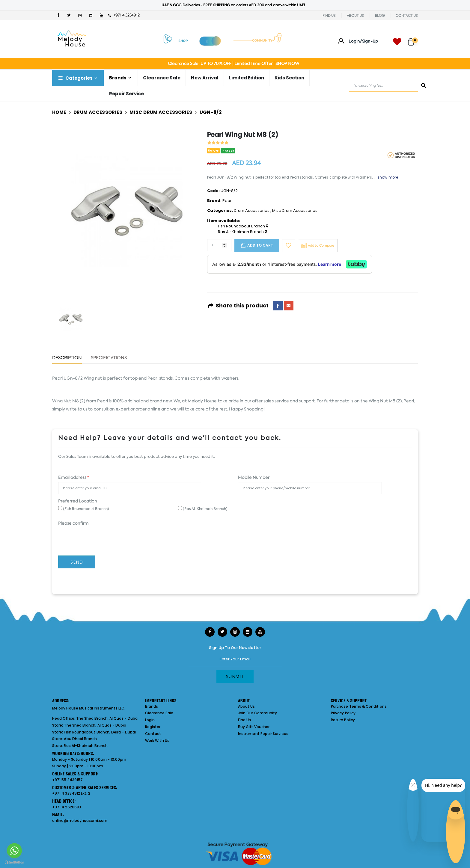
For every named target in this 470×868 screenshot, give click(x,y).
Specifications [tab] (109, 358)
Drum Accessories (98, 112)
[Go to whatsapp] (14, 851)
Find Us (244, 720)
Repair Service (126, 94)
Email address (73, 477)
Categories (75, 78)
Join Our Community (257, 713)
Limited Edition (247, 78)
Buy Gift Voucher (254, 727)
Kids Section (289, 78)
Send (77, 562)
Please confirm (73, 523)
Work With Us (157, 741)
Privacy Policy (343, 713)
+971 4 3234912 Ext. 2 (71, 793)
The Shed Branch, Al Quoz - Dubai (107, 718)
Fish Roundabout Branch (243, 226)
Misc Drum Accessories (161, 112)
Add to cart (260, 245)
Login (150, 720)
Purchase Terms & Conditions (359, 706)
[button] (413, 39)
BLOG (380, 16)
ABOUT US (355, 16)
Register (153, 727)
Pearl (228, 201)
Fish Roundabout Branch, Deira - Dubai (100, 732)
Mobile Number (254, 477)
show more (388, 177)
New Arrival (205, 78)
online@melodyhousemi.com (80, 821)
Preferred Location (78, 501)
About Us (247, 706)
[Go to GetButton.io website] (14, 862)
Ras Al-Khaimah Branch (242, 232)
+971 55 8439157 (67, 780)
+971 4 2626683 (67, 807)
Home (59, 112)
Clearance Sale (162, 78)
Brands (118, 78)
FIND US (329, 16)
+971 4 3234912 (124, 15)
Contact (153, 734)
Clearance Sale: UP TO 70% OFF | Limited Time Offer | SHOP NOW (233, 64)
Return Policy (343, 720)
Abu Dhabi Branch (80, 739)
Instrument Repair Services (263, 734)
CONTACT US (407, 16)
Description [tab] (67, 358)
